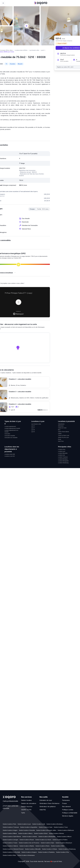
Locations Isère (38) (10, 454)
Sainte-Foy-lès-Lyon (63, 437)
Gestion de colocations (29, 803)
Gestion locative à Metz (58, 846)
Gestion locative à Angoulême (29, 827)
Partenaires (66, 800)
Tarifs (23, 813)
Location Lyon (62, 451)
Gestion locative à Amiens (30, 837)
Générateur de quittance (48, 807)
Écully (60, 439)
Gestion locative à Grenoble (27, 830)
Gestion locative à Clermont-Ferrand (13, 849)
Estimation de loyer (46, 800)
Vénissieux (61, 426)
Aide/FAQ (43, 810)
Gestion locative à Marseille (33, 849)
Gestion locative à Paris (9, 824)
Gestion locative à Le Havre (43, 840)
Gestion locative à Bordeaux (55, 824)
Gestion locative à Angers (10, 830)
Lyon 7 (33, 428)
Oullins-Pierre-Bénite (64, 432)
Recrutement (66, 807)
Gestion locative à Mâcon (64, 837)
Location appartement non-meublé (12, 431)
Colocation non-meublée (11, 438)
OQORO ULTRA (26, 810)
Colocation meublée (10, 436)
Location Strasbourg (63, 463)
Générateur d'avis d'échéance (49, 803)
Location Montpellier (63, 461)
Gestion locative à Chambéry (46, 852)
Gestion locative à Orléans (50, 849)
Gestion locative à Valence (10, 846)
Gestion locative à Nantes (27, 846)
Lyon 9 (33, 432)
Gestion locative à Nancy (25, 833)
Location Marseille (63, 453)
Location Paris (62, 449)
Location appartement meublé (12, 428)
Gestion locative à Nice (9, 855)
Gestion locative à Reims (43, 846)
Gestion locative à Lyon (24, 824)
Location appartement (10, 426)
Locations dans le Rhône (21, 50)
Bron (59, 430)
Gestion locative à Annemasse (26, 855)
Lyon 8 (43, 50)
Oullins (60, 434)
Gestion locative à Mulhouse (66, 830)
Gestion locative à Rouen (27, 840)
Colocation (7, 434)
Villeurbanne (61, 424)
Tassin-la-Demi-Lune (64, 435)
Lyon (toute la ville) (34, 50)
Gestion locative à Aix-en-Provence (29, 843)
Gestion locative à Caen (46, 827)
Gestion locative (26, 800)
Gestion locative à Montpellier (47, 837)
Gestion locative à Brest (41, 833)
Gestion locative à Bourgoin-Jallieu (46, 830)
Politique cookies (68, 810)
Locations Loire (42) (10, 456)
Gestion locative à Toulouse (11, 827)
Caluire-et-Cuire (62, 428)
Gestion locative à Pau (62, 852)
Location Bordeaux (63, 459)
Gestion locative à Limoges (10, 840)
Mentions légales (68, 816)
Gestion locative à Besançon (64, 843)
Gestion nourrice (27, 807)
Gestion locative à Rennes (56, 833)
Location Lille (61, 455)
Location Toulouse (63, 457)
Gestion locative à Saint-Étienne (12, 837)
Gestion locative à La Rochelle (11, 852)
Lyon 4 (33, 426)
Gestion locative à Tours (61, 827)
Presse (64, 803)
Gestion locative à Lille (39, 824)
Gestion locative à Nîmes (10, 833)
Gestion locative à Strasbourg (67, 849)
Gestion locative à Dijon (47, 843)
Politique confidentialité (70, 813)
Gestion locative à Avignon (29, 852)
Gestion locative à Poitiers (60, 840)
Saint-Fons (61, 441)
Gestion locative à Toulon (10, 843)
